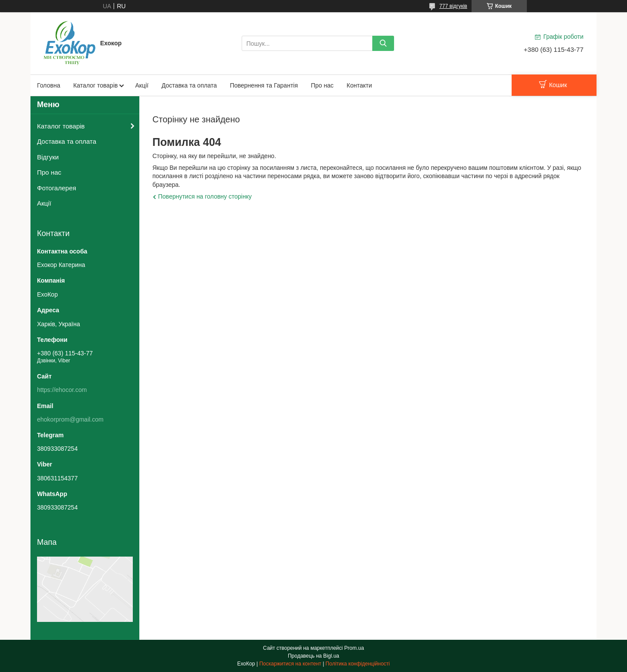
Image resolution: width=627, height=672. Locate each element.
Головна (49, 85)
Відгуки (48, 157)
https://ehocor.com (62, 390)
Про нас (322, 85)
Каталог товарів (95, 85)
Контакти (359, 85)
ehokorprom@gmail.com (70, 419)
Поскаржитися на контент (290, 664)
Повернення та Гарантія (264, 85)
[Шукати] (383, 43)
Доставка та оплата (189, 85)
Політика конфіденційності (358, 664)
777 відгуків (453, 6)
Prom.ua (354, 648)
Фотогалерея (57, 188)
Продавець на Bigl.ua (313, 656)
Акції (142, 85)
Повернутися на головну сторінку (205, 196)
